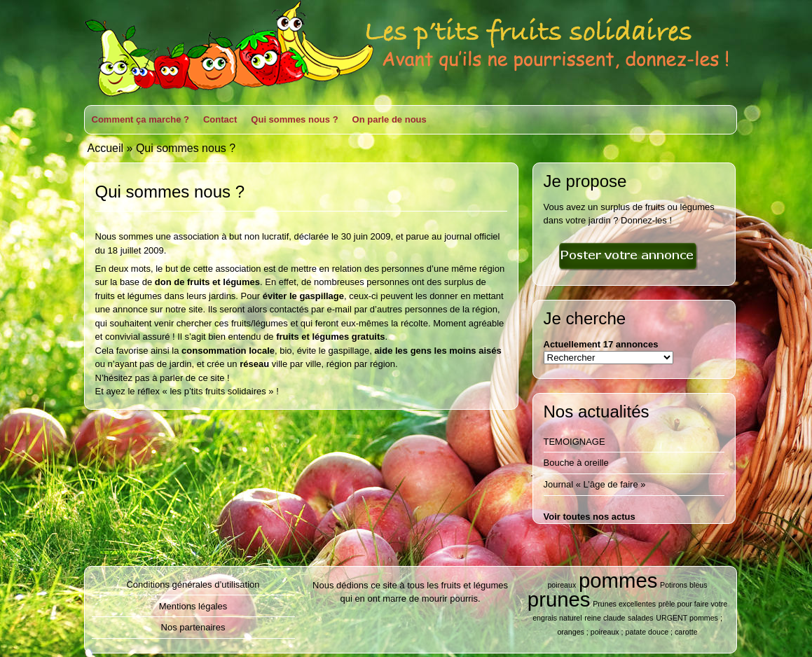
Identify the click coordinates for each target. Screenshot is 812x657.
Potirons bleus (684, 585)
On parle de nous (390, 119)
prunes (559, 599)
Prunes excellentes (624, 604)
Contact (220, 119)
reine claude (605, 618)
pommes (618, 580)
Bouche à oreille (576, 463)
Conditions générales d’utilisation (193, 585)
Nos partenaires (193, 627)
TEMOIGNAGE (574, 442)
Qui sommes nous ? (294, 119)
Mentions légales (193, 606)
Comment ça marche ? (140, 119)
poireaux (562, 585)
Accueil (106, 148)
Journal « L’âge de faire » (595, 484)
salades (641, 618)
